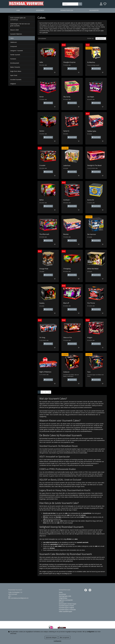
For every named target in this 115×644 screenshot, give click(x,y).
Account (61, 602)
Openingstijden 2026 (67, 10)
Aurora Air (91, 200)
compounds (68, 431)
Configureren (57, 641)
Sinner (42, 97)
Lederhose (67, 165)
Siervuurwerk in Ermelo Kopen (68, 604)
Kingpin (90, 337)
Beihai (42, 200)
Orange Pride (44, 269)
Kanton (42, 131)
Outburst (66, 372)
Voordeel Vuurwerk (16, 80)
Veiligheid (13, 84)
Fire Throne (91, 303)
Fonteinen (13, 59)
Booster (66, 234)
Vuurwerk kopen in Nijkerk (66, 608)
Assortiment (40, 10)
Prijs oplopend (100, 38)
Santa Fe (66, 131)
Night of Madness (45, 372)
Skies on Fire (68, 337)
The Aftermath (44, 234)
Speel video (48, 69)
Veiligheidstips (94, 10)
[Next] (45, 392)
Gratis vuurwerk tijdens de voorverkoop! (18, 19)
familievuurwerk (99, 429)
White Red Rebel (93, 269)
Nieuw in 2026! (14, 30)
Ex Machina (91, 62)
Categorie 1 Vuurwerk (16, 51)
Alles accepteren (64, 637)
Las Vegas (91, 97)
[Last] (49, 392)
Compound (13, 46)
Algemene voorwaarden (66, 600)
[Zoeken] (70, 4)
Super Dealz (14, 75)
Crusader (42, 165)
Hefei (41, 62)
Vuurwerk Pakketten (16, 34)
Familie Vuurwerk (15, 55)
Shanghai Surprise (69, 62)
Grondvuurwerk (15, 63)
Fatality (42, 303)
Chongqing (67, 269)
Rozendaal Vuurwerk (47, 438)
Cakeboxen (13, 42)
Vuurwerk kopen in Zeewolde (67, 610)
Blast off (66, 303)
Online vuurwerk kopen (65, 611)
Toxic (89, 372)
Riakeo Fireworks (15, 67)
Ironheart (66, 200)
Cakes (12, 38)
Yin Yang (42, 337)
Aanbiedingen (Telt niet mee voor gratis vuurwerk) (20, 25)
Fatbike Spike (92, 131)
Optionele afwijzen (51, 637)
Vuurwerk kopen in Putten (66, 606)
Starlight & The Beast (94, 165)
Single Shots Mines (16, 71)
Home (18, 10)
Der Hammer (92, 234)
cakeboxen (59, 431)
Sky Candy (67, 97)
